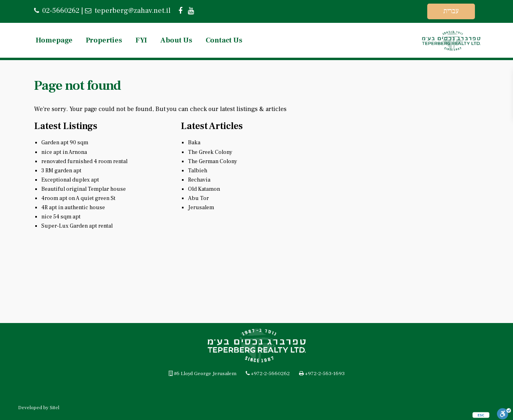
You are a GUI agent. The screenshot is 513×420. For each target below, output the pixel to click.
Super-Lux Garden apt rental (77, 226)
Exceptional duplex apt (70, 180)
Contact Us (224, 40)
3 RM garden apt (61, 171)
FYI (141, 40)
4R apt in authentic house (73, 208)
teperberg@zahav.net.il (132, 11)
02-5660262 (61, 11)
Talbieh (198, 171)
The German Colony (213, 162)
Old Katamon (204, 189)
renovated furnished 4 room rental (84, 162)
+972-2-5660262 (270, 374)
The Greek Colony (210, 152)
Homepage (54, 40)
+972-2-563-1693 (325, 374)
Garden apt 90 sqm (65, 143)
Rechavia (199, 180)
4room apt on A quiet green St (78, 198)
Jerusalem (201, 208)
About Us (176, 40)
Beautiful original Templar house (84, 189)
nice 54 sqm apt (61, 217)
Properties (104, 40)
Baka (194, 143)
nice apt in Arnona (64, 152)
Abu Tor (198, 198)
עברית (451, 11)
